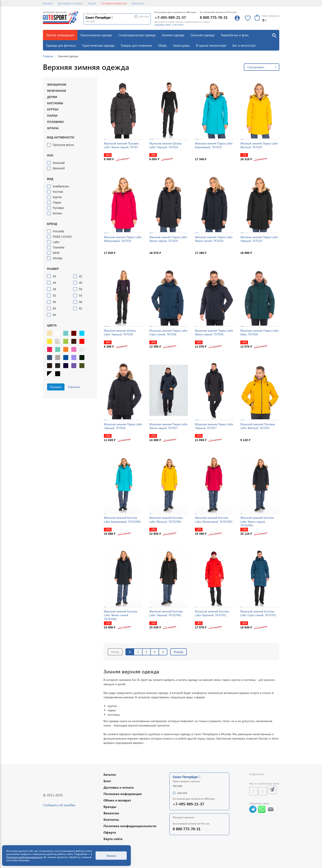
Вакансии (111, 813)
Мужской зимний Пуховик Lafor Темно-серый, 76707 (121, 145)
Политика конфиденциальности (130, 826)
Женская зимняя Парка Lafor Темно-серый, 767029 (168, 239)
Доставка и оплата (70, 3)
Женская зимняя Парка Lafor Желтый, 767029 (259, 145)
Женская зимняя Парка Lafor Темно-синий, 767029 (214, 239)
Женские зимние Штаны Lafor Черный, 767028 (120, 332)
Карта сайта (113, 839)
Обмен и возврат (117, 800)
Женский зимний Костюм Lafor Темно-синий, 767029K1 (121, 615)
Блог (107, 781)
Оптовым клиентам (114, 3)
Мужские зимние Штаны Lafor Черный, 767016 (166, 145)
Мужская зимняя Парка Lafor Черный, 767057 (214, 426)
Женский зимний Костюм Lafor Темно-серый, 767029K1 (257, 521)
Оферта (110, 832)
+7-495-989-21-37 (170, 17)
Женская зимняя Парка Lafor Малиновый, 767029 (123, 239)
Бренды (110, 807)
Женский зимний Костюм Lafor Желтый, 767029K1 (166, 519)
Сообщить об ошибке (59, 805)
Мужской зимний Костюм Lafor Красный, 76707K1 (212, 613)
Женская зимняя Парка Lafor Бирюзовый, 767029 (214, 145)
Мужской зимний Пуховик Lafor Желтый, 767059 (258, 426)
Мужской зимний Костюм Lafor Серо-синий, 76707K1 (258, 613)
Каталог (48, 3)
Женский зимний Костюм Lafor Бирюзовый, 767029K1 (123, 519)
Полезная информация (123, 794)
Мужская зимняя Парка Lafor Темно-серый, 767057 (168, 426)
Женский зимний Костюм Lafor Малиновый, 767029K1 (214, 519)
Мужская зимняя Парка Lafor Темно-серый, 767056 (214, 332)
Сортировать (256, 67)
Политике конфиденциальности (24, 857)
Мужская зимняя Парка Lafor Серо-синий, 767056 (168, 332)
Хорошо (111, 856)
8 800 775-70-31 (214, 17)
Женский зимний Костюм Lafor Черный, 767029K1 (166, 613)
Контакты (138, 3)
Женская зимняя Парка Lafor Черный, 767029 (259, 239)
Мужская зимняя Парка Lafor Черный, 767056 (123, 426)
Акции (92, 3)
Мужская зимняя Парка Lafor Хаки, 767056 (259, 332)
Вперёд (179, 652)
